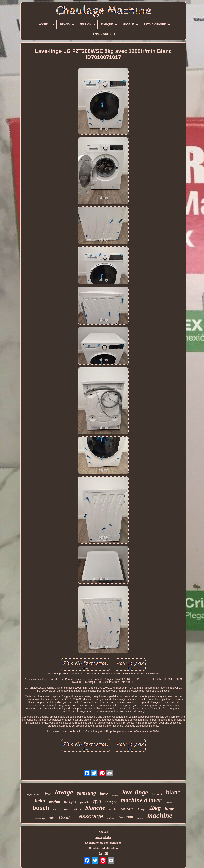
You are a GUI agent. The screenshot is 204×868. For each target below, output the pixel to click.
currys (140, 818)
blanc (173, 792)
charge (141, 809)
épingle (111, 802)
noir (67, 809)
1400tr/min (67, 817)
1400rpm (126, 817)
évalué (54, 801)
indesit (110, 818)
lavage (64, 792)
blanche (95, 808)
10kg (155, 808)
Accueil (103, 832)
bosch (41, 808)
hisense (115, 795)
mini (52, 818)
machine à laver (141, 800)
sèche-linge (40, 818)
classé (57, 809)
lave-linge (135, 792)
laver (104, 794)
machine (160, 816)
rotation (169, 803)
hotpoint (157, 794)
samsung (86, 793)
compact (127, 809)
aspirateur (34, 795)
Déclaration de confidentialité (103, 843)
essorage (91, 816)
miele (113, 809)
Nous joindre (103, 837)
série (78, 809)
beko (40, 801)
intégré (70, 801)
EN (101, 853)
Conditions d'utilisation (103, 848)
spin (97, 801)
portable (85, 802)
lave (48, 794)
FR (106, 853)
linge (169, 808)
